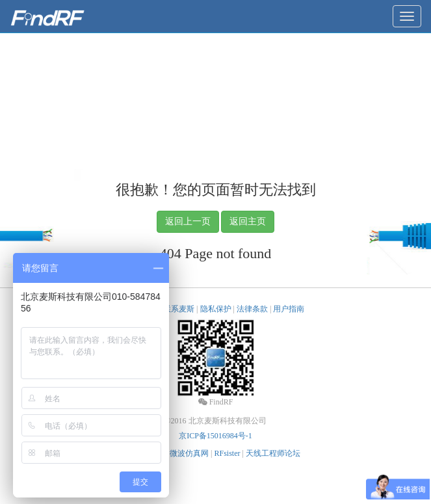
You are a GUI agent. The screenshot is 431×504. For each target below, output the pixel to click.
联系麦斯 (179, 309)
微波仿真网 (189, 453)
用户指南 (289, 309)
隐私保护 (216, 309)
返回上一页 (188, 221)
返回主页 (248, 221)
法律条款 (252, 309)
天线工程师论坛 (273, 453)
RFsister (227, 453)
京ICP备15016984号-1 (215, 436)
